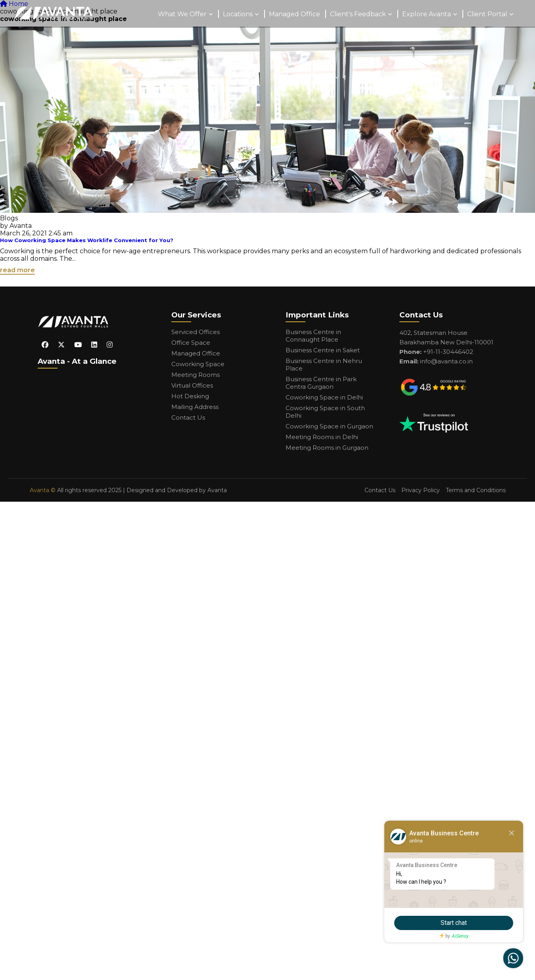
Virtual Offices (192, 385)
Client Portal (487, 14)
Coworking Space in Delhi (324, 397)
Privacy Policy (421, 490)
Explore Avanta (427, 14)
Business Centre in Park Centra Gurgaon (321, 383)
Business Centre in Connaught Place (313, 336)
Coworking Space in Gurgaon (329, 426)
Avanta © (43, 490)
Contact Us (188, 417)
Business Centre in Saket (323, 350)
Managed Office (294, 14)
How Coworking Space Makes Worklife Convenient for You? (87, 240)
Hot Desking (190, 396)
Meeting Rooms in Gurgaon (327, 448)
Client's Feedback (358, 14)
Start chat (454, 923)
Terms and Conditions (476, 490)
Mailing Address (195, 407)
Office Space (191, 343)
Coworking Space (198, 364)
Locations (238, 14)
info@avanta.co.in (446, 361)
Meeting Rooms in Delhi (322, 437)
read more (17, 270)
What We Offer (182, 14)
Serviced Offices (196, 332)
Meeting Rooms (196, 375)
